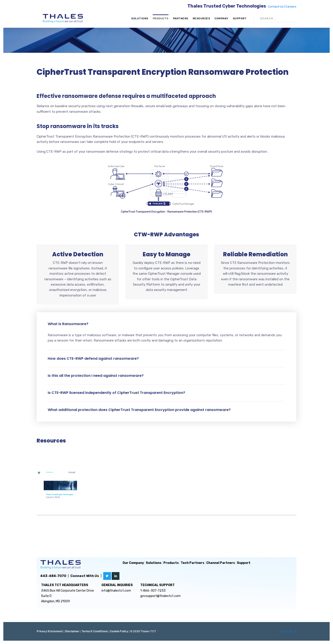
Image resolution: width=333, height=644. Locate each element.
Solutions (140, 18)
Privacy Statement (50, 631)
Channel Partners (221, 563)
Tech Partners (192, 563)
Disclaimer (72, 631)
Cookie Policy (119, 631)
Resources (201, 18)
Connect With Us (85, 576)
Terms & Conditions (94, 631)
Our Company (133, 563)
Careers (291, 7)
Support (240, 18)
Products (161, 18)
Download (253, 492)
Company (221, 18)
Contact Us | (277, 7)
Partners (181, 18)
